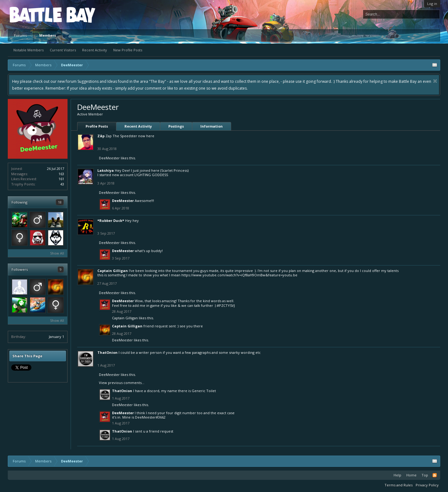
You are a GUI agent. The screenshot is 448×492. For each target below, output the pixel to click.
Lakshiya (106, 170)
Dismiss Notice (435, 81)
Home (411, 475)
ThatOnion (107, 352)
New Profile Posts (128, 50)
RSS (435, 475)
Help (397, 475)
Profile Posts (97, 126)
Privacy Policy (427, 485)
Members (48, 35)
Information (212, 126)
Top (425, 475)
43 (62, 184)
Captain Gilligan (113, 271)
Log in (432, 4)
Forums (20, 35)
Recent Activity (95, 50)
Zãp (101, 136)
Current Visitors (63, 50)
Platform (32, 14)
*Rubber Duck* (111, 220)
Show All (57, 253)
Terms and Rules (399, 485)
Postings (176, 126)
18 (60, 202)
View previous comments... (122, 383)
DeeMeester (109, 158)
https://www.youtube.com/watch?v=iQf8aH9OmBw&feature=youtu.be (239, 275)
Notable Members (28, 50)
